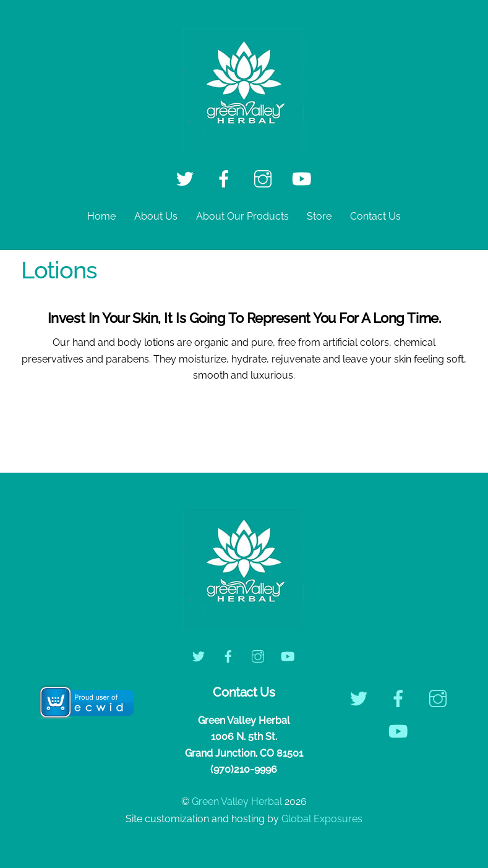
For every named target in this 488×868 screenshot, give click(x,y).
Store (319, 216)
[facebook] (226, 178)
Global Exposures (322, 819)
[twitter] (187, 178)
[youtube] (304, 178)
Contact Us (375, 216)
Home (101, 216)
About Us (156, 216)
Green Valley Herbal (237, 801)
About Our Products (242, 216)
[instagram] (265, 178)
